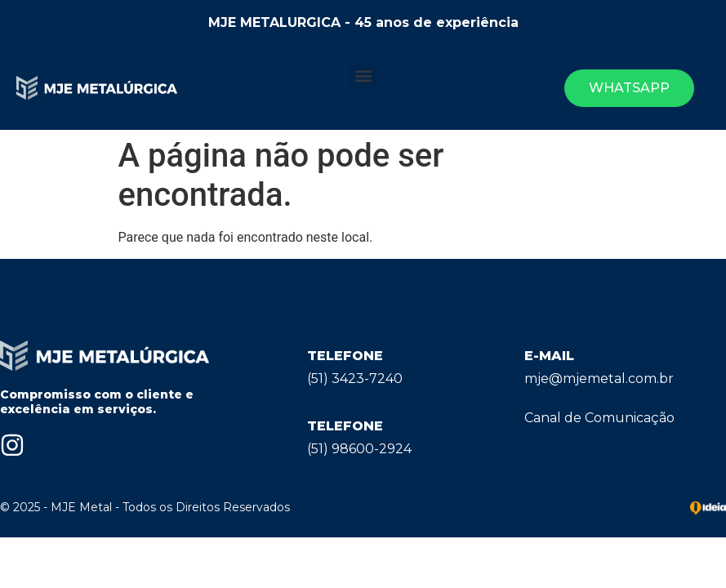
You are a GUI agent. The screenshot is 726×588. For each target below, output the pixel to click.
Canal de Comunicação (599, 418)
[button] (363, 76)
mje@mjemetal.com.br (599, 379)
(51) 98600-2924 (359, 449)
